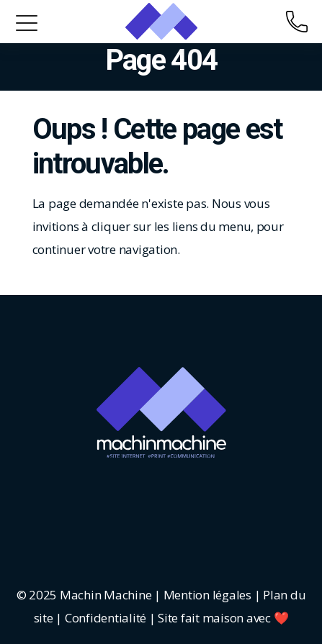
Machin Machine (106, 595)
